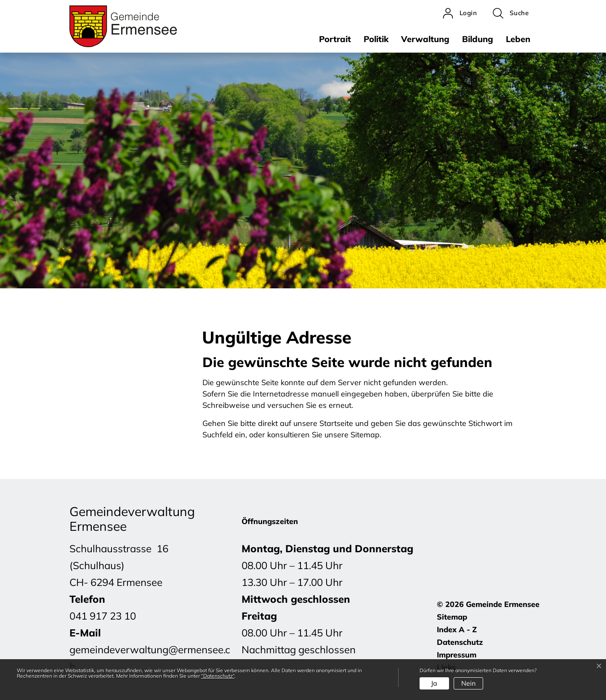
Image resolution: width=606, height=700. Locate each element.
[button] (511, 13)
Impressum (457, 655)
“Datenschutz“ (218, 676)
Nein (468, 683)
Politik (376, 39)
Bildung (478, 39)
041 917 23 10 (103, 616)
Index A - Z (457, 629)
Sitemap (452, 617)
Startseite (336, 423)
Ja (434, 683)
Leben (518, 39)
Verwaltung (425, 39)
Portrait (335, 39)
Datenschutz (460, 642)
